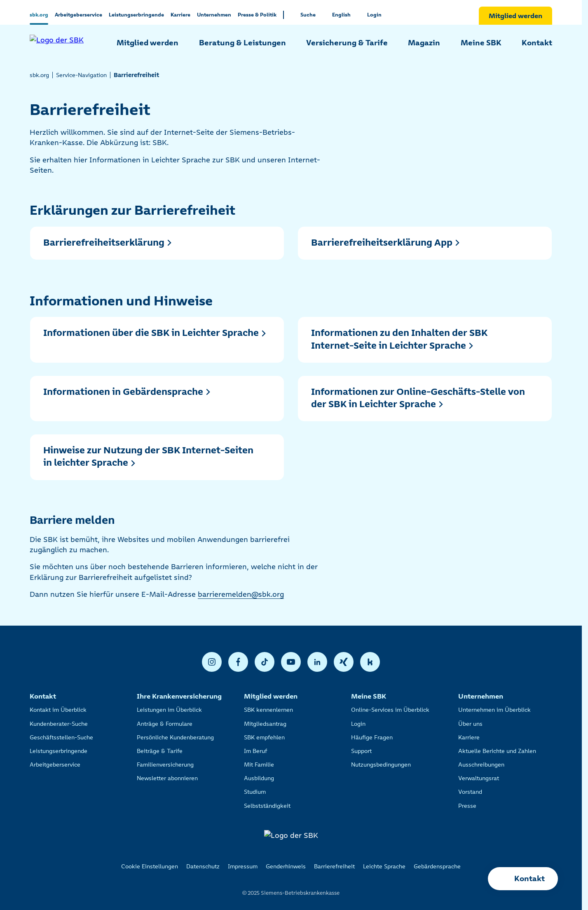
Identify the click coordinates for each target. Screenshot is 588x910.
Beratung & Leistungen (242, 43)
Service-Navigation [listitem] (81, 75)
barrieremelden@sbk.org (241, 594)
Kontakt (537, 43)
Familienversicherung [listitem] (165, 765)
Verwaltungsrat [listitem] (479, 778)
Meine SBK (481, 43)
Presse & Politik (257, 15)
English (341, 15)
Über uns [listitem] (470, 724)
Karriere (180, 15)
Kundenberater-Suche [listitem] (59, 724)
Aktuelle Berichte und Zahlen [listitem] (497, 751)
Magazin (424, 43)
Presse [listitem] (467, 806)
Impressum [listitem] (243, 866)
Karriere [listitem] (469, 737)
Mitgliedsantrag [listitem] (265, 724)
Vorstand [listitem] (470, 792)
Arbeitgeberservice (78, 15)
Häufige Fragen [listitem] (372, 737)
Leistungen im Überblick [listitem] (169, 710)
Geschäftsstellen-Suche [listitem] (61, 737)
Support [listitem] (361, 751)
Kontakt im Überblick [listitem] (58, 710)
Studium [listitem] (255, 792)
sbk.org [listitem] (39, 75)
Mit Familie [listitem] (259, 765)
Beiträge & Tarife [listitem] (160, 751)
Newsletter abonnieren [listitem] (167, 778)
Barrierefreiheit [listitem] (334, 866)
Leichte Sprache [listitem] (384, 866)
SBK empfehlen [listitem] (264, 737)
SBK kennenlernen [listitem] (268, 710)
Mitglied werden (515, 16)
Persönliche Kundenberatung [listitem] (175, 737)
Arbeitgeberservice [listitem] (55, 765)
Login (374, 15)
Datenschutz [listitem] (203, 866)
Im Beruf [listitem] (255, 751)
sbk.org (39, 15)
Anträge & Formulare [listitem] (165, 724)
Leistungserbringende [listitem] (59, 751)
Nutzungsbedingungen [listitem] (381, 765)
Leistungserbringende (136, 15)
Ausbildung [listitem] (259, 778)
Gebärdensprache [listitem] (437, 866)
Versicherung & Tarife (347, 43)
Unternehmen (214, 15)
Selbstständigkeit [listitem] (267, 806)
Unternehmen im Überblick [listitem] (494, 710)
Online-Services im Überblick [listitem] (390, 710)
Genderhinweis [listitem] (286, 866)
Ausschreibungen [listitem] (481, 765)
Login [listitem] (358, 724)
